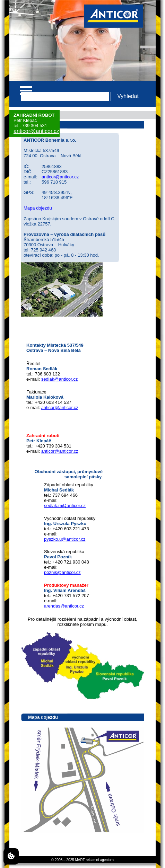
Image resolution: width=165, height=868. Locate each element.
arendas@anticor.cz (64, 606)
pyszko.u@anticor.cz (65, 539)
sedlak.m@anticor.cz (65, 506)
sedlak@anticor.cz (60, 379)
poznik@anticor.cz (62, 572)
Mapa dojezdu (38, 208)
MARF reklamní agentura (94, 860)
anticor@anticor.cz (36, 131)
